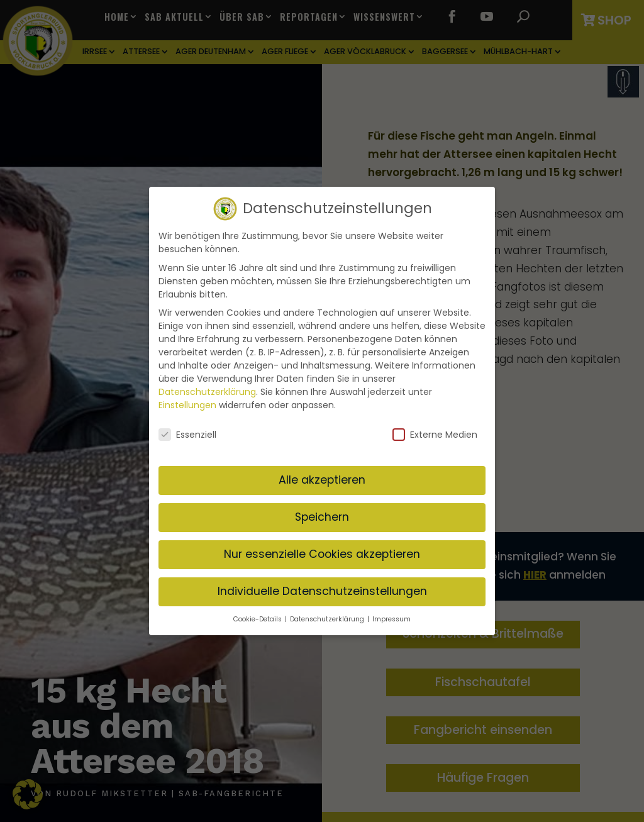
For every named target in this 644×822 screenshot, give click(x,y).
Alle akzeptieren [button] (322, 478)
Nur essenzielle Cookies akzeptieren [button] (322, 552)
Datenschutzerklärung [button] (328, 617)
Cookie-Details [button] (258, 617)
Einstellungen (187, 403)
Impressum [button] (391, 617)
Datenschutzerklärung (207, 390)
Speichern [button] (322, 515)
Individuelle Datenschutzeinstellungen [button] (322, 589)
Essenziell (187, 433)
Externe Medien (435, 433)
